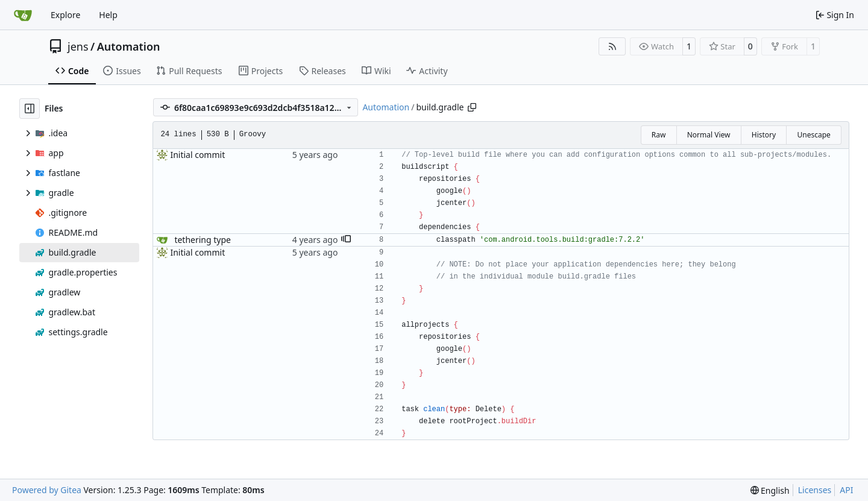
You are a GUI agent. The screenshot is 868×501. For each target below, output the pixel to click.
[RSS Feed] (612, 46)
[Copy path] (472, 107)
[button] (346, 240)
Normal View (709, 135)
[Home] (23, 15)
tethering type (203, 240)
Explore (65, 15)
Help (108, 15)
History (764, 135)
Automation (129, 46)
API (846, 490)
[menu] (770, 490)
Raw (659, 135)
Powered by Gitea (47, 490)
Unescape (813, 135)
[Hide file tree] (30, 109)
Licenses (815, 490)
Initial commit (197, 155)
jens (78, 46)
